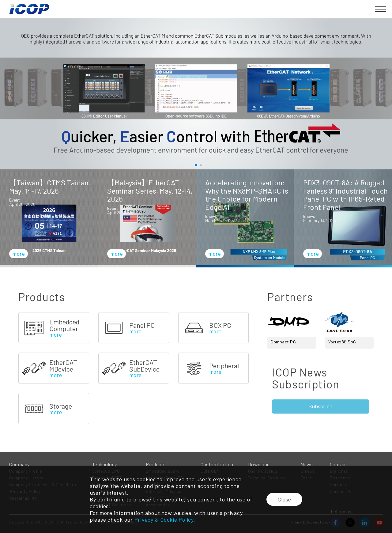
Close (284, 499)
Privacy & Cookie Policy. (165, 520)
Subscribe (320, 406)
